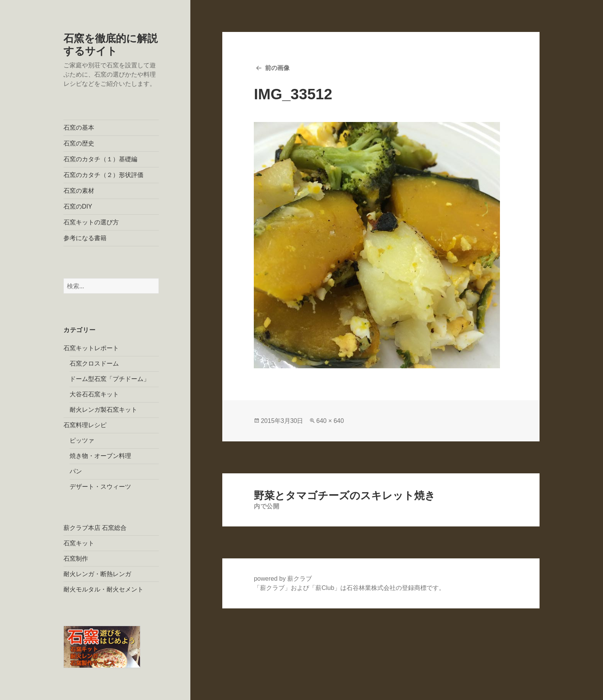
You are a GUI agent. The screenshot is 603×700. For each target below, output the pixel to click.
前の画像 (277, 68)
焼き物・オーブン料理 (100, 456)
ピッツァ (82, 440)
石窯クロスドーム (94, 363)
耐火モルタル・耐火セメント (103, 589)
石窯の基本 (79, 128)
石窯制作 (76, 559)
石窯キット (79, 543)
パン (76, 471)
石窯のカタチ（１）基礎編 (100, 159)
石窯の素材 (79, 191)
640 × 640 (330, 421)
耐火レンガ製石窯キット (103, 410)
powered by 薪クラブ (283, 579)
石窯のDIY (78, 206)
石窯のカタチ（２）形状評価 (103, 175)
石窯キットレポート (91, 348)
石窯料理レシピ (85, 425)
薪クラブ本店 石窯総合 (95, 528)
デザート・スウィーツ (100, 487)
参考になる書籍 (85, 238)
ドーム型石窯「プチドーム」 (110, 379)
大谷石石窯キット (94, 394)
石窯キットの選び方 (91, 222)
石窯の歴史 (79, 143)
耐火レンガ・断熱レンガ (97, 574)
